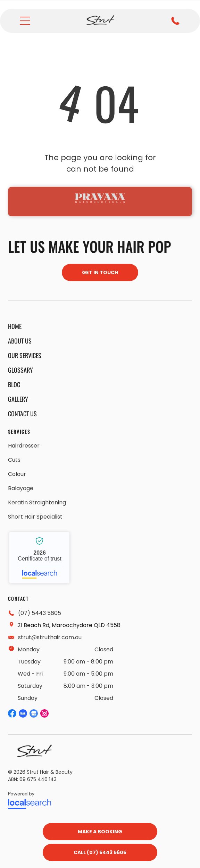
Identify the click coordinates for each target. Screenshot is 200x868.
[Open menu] (25, 21)
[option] (100, 198)
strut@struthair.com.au (50, 637)
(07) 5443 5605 (40, 613)
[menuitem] (25, 326)
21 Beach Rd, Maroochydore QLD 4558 (69, 625)
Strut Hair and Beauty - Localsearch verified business (39, 558)
